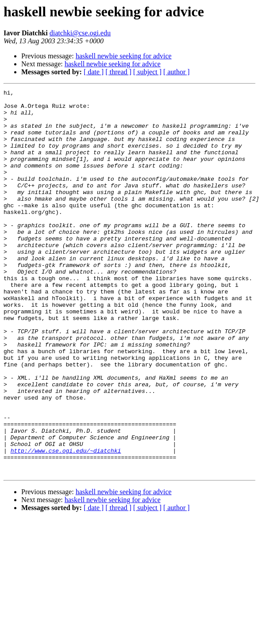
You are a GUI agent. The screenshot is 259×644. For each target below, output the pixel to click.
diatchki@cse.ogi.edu (80, 33)
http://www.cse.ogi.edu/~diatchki (66, 523)
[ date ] (94, 72)
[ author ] (177, 72)
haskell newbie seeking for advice (124, 56)
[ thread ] (118, 72)
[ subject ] (147, 72)
